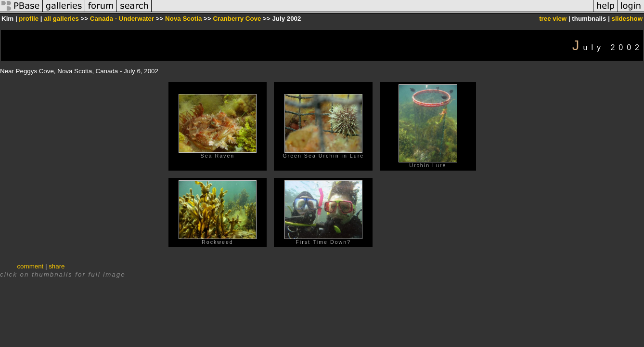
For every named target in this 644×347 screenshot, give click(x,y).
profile (29, 19)
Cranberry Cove (237, 19)
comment (30, 266)
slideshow (627, 19)
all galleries (61, 19)
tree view (553, 19)
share (57, 266)
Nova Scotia (183, 19)
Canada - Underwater (122, 19)
